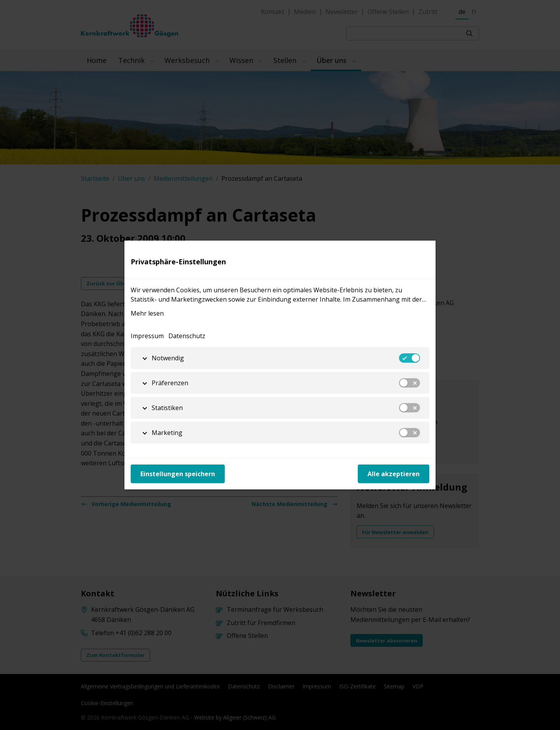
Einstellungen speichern (178, 474)
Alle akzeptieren (394, 474)
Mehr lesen (147, 313)
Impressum (147, 336)
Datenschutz (187, 336)
